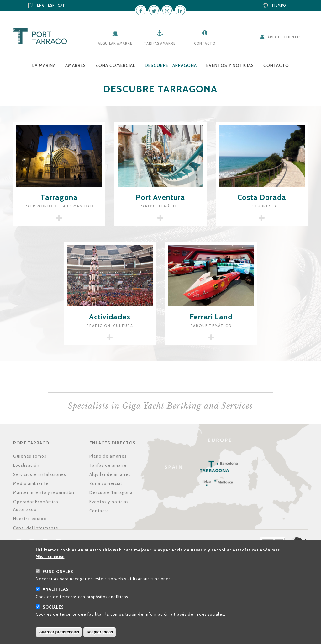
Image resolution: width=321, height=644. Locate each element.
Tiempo (279, 5)
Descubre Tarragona (171, 65)
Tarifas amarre (160, 43)
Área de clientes (284, 37)
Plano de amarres (108, 456)
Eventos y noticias (230, 65)
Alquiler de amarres (110, 474)
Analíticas (56, 591)
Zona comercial (115, 65)
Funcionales (58, 573)
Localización (26, 465)
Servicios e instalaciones (40, 474)
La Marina (44, 65)
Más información (50, 558)
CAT (61, 5)
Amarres (76, 65)
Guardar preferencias (59, 633)
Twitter (154, 11)
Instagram (167, 11)
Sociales (53, 608)
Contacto (205, 43)
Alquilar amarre (115, 43)
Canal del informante (36, 528)
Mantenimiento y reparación (44, 492)
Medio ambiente (31, 483)
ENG (41, 5)
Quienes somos (30, 456)
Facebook (141, 11)
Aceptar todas (100, 633)
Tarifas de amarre (108, 465)
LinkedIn (180, 11)
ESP (51, 5)
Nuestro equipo (30, 519)
